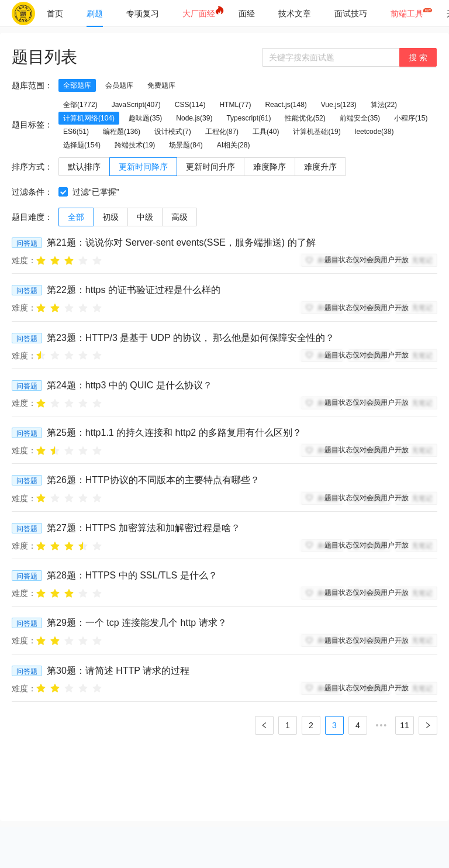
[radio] (41, 260)
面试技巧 (351, 13)
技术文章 (295, 13)
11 (405, 725)
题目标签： (32, 125)
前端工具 (407, 13)
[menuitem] (55, 13)
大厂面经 (199, 13)
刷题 (95, 13)
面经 (247, 13)
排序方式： (32, 167)
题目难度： (32, 217)
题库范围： (32, 85)
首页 (55, 13)
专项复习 (143, 13)
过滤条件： (32, 192)
